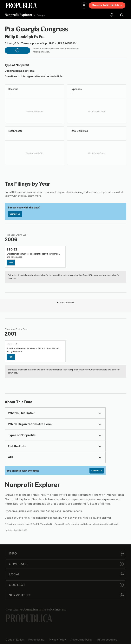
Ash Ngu (51, 511)
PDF (11, 263)
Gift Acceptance (107, 640)
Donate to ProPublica (107, 5)
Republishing (36, 640)
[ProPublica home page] (29, 618)
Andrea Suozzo (17, 511)
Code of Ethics (15, 640)
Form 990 (10, 192)
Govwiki (115, 524)
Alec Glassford (36, 511)
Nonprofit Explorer (19, 15)
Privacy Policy (57, 640)
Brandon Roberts (72, 511)
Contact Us (15, 214)
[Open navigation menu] (84, 5)
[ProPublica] (21, 5)
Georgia (41, 15)
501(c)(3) (30, 71)
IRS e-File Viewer (39, 524)
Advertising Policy (81, 640)
